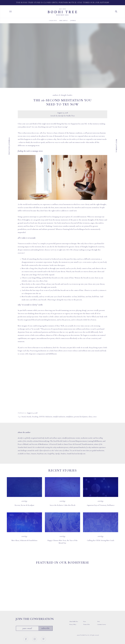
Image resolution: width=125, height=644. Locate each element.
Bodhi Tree (62, 12)
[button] (116, 11)
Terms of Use (87, 612)
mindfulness (70, 417)
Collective (53, 21)
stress (95, 417)
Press (85, 609)
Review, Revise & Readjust (24, 505)
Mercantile (64, 21)
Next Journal (116, 146)
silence (90, 417)
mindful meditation (59, 417)
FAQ (99, 609)
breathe (29, 417)
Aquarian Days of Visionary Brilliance (101, 505)
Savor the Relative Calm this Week (62, 505)
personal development (81, 417)
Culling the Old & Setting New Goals (101, 540)
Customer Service (102, 612)
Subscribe (46, 616)
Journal (73, 21)
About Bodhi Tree (74, 609)
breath (24, 417)
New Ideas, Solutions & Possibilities (24, 540)
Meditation (49, 417)
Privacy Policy (73, 612)
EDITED (42, 417)
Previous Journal (9, 146)
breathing (35, 417)
